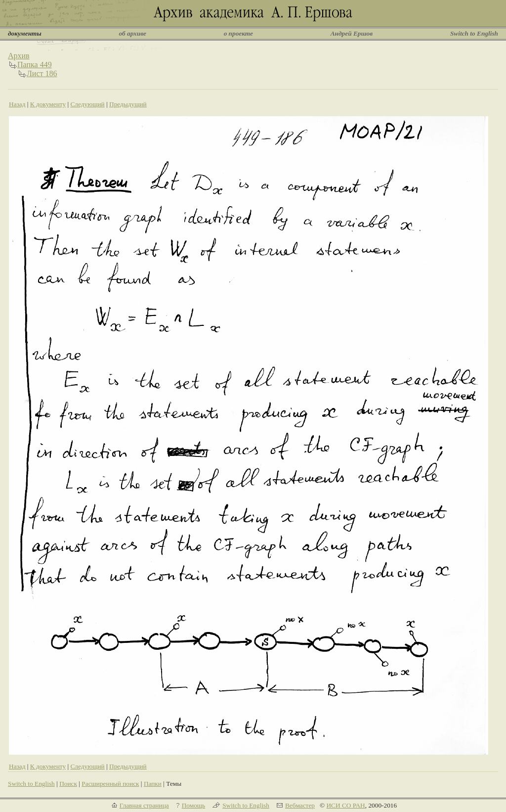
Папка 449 (35, 65)
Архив (19, 56)
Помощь (193, 805)
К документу (48, 104)
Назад (17, 104)
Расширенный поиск (110, 784)
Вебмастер (300, 805)
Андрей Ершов (352, 33)
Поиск (68, 784)
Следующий (87, 104)
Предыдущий (128, 104)
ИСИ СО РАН (345, 805)
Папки (153, 784)
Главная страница (144, 805)
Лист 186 (42, 73)
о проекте (238, 33)
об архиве (132, 33)
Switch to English (474, 33)
